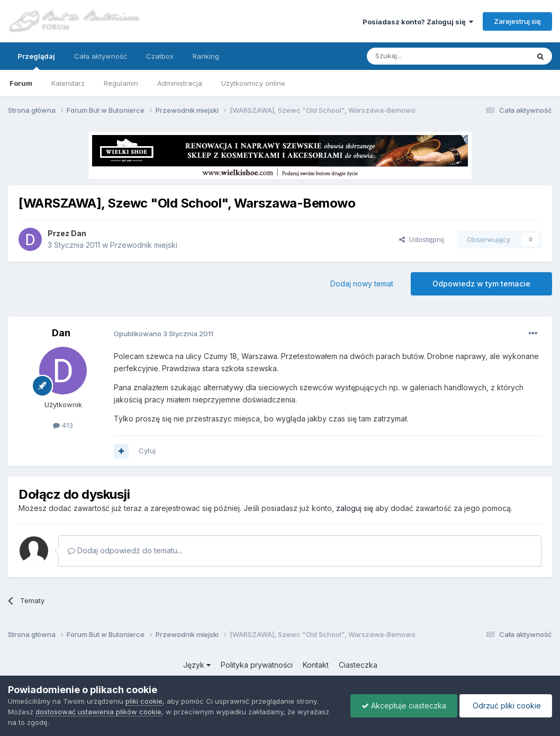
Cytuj (147, 451)
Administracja (180, 83)
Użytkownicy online (253, 83)
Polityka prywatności (257, 665)
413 (63, 425)
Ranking (206, 56)
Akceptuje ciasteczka (404, 706)
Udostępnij (422, 239)
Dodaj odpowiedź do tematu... (125, 550)
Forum (21, 83)
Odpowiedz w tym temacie (481, 284)
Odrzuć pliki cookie (506, 706)
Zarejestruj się (517, 21)
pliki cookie (144, 701)
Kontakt (316, 665)
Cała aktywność (101, 56)
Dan (79, 233)
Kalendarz (68, 83)
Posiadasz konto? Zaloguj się (418, 22)
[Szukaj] (422, 56)
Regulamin (121, 83)
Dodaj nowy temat (362, 284)
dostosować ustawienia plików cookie (98, 712)
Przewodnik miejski (144, 245)
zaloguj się (355, 508)
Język (197, 665)
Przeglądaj (36, 61)
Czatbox (160, 56)
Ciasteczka (358, 665)
